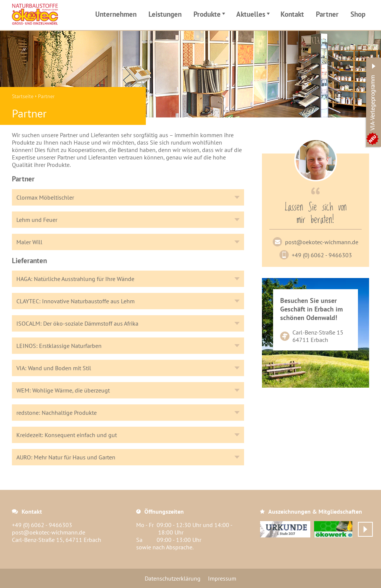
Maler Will (29, 242)
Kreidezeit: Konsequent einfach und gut (67, 435)
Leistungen (165, 14)
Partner (327, 14)
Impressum (222, 578)
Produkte (210, 15)
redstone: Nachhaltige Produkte (57, 413)
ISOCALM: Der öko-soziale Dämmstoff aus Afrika (77, 323)
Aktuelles (254, 15)
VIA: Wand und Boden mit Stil (54, 368)
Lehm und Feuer (37, 220)
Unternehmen (116, 14)
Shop (358, 14)
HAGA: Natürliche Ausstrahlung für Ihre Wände (75, 279)
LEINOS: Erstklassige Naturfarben (59, 346)
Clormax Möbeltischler (45, 197)
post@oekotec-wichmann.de (322, 242)
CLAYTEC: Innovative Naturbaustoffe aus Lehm (76, 301)
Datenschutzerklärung (173, 578)
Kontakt (292, 14)
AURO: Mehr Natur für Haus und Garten (66, 457)
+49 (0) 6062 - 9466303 (322, 255)
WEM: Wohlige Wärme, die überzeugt (63, 390)
